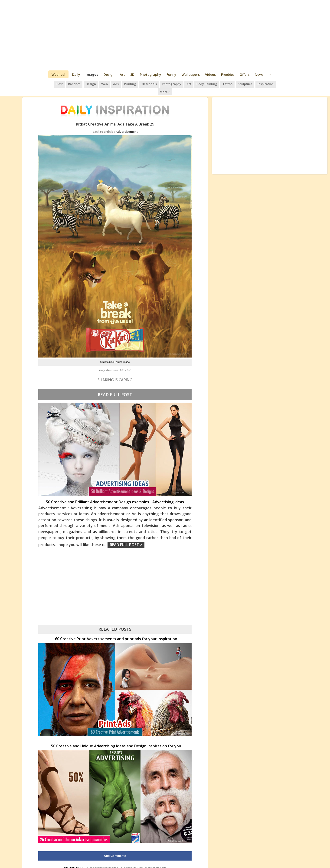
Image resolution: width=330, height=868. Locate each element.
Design (109, 75)
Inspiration (256, 84)
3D (132, 75)
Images (92, 75)
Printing (123, 84)
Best (54, 84)
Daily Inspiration (148, 860)
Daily (76, 75)
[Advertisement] (165, 35)
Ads (109, 84)
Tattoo (219, 84)
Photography (150, 75)
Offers (245, 75)
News (259, 75)
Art (122, 75)
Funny (171, 75)
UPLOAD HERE (74, 860)
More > (274, 84)
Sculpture (236, 84)
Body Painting (198, 84)
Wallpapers (191, 75)
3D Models (141, 84)
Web (98, 84)
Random (68, 84)
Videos (210, 75)
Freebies (228, 75)
